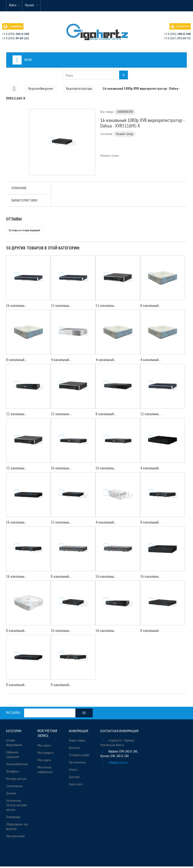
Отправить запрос (79, 757)
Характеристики (24, 202)
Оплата (73, 771)
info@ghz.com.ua (118, 764)
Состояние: (107, 135)
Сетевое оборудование (14, 744)
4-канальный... (61, 361)
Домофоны (13, 773)
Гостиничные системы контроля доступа (17, 807)
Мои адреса (44, 761)
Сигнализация (14, 787)
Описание (19, 189)
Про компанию (77, 764)
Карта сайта (76, 786)
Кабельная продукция (13, 756)
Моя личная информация (45, 771)
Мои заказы (44, 746)
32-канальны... (61, 307)
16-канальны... (16, 307)
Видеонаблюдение (17, 766)
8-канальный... (151, 307)
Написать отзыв (109, 157)
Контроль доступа (16, 780)
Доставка (74, 778)
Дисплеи (11, 795)
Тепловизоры (13, 818)
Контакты (75, 749)
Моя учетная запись (47, 735)
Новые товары (77, 742)
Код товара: (107, 113)
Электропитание (15, 838)
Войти (14, 6)
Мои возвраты (46, 754)
